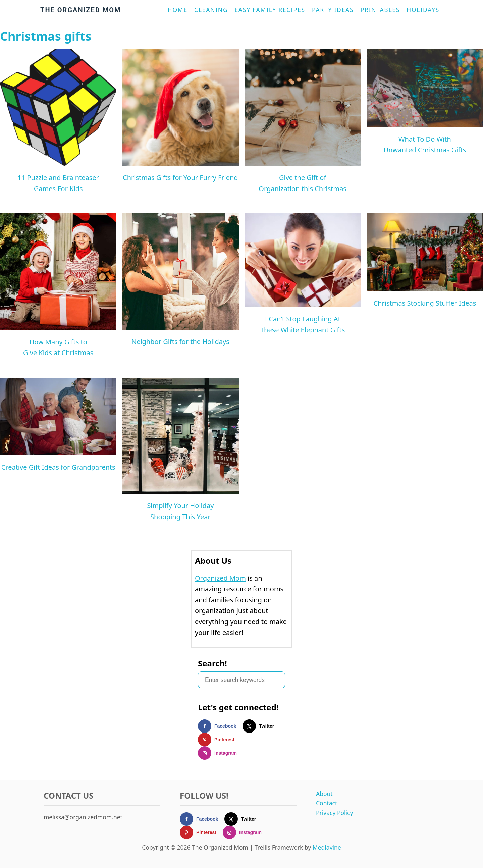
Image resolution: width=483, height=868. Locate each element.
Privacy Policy (334, 813)
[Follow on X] (261, 726)
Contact (327, 803)
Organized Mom (220, 578)
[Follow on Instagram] (221, 753)
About (324, 794)
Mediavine (327, 847)
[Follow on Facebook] (220, 726)
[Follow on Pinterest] (219, 740)
